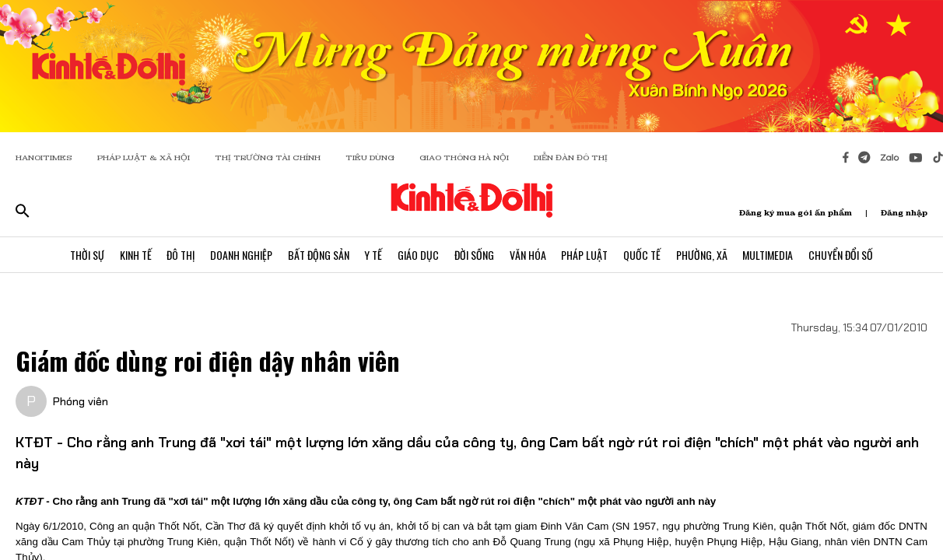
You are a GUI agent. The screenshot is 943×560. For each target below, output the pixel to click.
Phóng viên (81, 401)
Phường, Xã (703, 255)
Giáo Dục (418, 255)
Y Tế (373, 255)
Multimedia (769, 255)
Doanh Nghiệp (240, 255)
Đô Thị (180, 255)
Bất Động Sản (318, 255)
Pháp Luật (585, 255)
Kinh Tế (134, 255)
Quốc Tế (643, 255)
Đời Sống (474, 255)
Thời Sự (86, 255)
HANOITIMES (44, 157)
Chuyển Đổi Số (842, 255)
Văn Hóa (528, 255)
